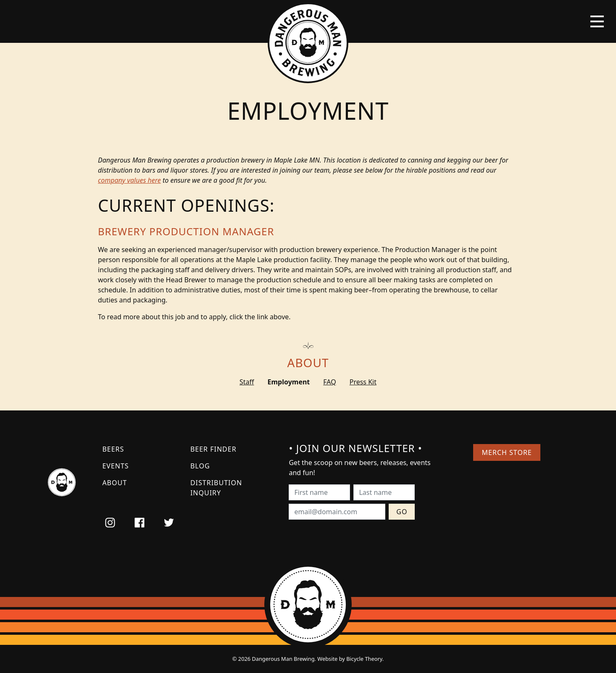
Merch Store (507, 452)
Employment (289, 382)
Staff (247, 382)
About (308, 363)
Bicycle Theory (364, 659)
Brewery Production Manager (186, 231)
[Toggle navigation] (597, 21)
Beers (113, 449)
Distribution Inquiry (216, 488)
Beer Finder (213, 449)
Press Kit (363, 382)
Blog (200, 466)
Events (115, 466)
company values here (129, 180)
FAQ (329, 382)
